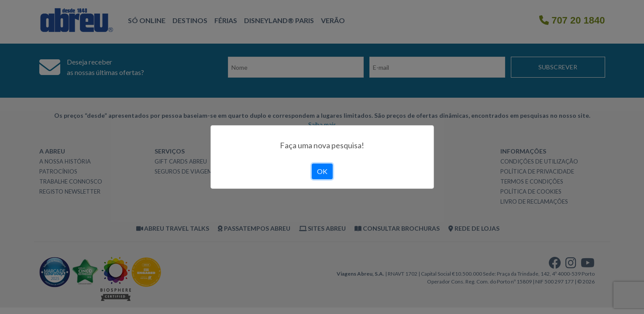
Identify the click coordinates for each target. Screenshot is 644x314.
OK (322, 171)
